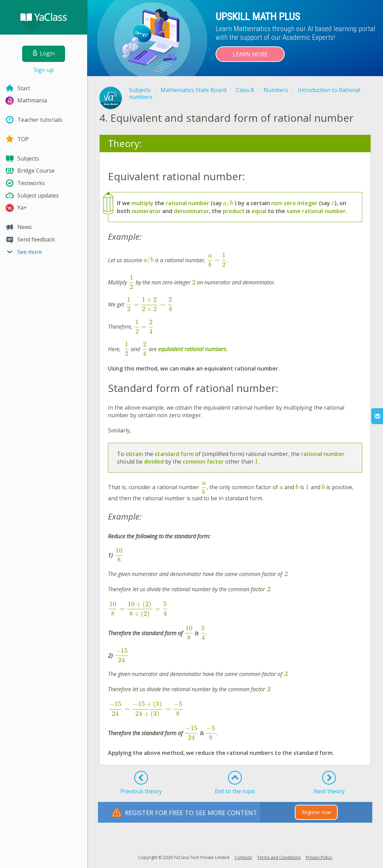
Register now (316, 812)
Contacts (243, 857)
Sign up (44, 70)
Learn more (250, 54)
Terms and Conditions (279, 857)
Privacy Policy (319, 857)
